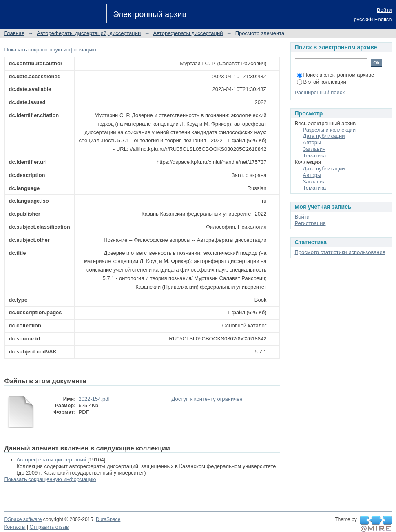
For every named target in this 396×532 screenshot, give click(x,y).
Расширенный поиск (320, 92)
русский (364, 19)
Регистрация (310, 223)
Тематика (315, 156)
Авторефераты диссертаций (188, 33)
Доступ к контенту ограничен (207, 399)
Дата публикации (324, 136)
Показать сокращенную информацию (50, 50)
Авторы (312, 142)
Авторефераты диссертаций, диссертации (89, 33)
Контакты (15, 527)
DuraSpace (108, 519)
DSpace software (23, 519)
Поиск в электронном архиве (336, 75)
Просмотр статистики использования (340, 252)
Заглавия (314, 149)
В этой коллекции (322, 82)
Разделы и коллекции (330, 130)
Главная (14, 33)
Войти (384, 10)
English (383, 19)
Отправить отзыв (49, 527)
